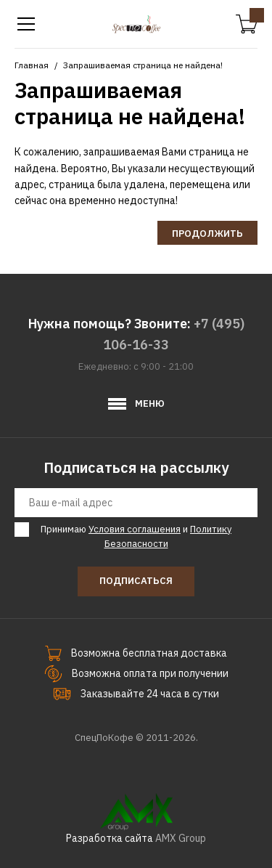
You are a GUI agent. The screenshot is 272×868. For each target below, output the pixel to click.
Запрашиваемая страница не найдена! (143, 65)
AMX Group (181, 838)
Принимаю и (134, 536)
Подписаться (136, 581)
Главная (32, 65)
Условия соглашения (135, 529)
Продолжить (207, 234)
